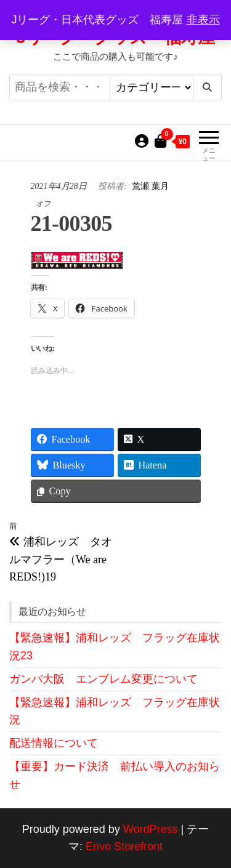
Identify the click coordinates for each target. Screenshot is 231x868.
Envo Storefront (124, 846)
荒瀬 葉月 (150, 186)
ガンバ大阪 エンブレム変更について (103, 679)
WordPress (151, 829)
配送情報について (54, 743)
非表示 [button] (203, 20)
